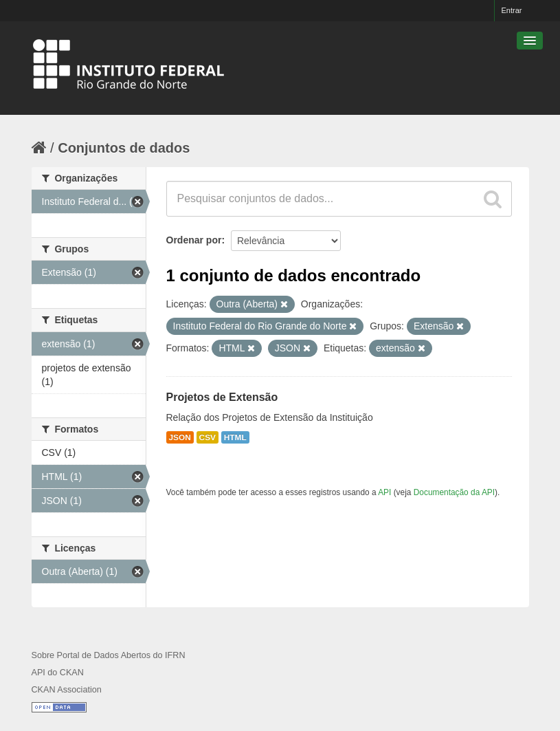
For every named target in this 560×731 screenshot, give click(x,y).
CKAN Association (67, 690)
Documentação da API (454, 492)
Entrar (512, 10)
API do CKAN (58, 673)
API (384, 492)
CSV (208, 437)
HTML (235, 437)
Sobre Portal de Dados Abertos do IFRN (109, 655)
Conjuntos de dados (124, 148)
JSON (180, 437)
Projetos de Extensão (222, 397)
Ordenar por (194, 240)
